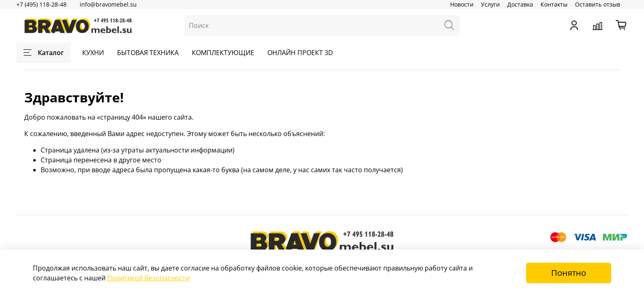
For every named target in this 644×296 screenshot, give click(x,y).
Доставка (520, 4)
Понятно (569, 273)
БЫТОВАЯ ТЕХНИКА (148, 53)
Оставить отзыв (598, 4)
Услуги (490, 4)
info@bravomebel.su (108, 4)
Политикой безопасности (148, 278)
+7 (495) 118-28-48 (41, 4)
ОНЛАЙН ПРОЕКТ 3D (300, 53)
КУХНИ (93, 53)
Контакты (554, 4)
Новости (462, 4)
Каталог (44, 53)
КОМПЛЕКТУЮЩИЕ (223, 53)
